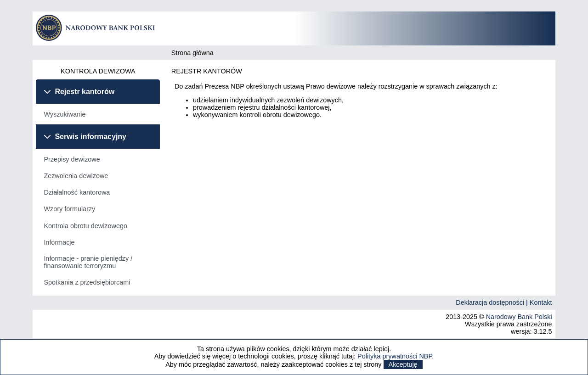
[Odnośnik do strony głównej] (98, 39)
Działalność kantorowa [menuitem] (77, 192)
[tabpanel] (98, 114)
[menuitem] (98, 114)
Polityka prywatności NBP (395, 356)
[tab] (98, 92)
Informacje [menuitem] (59, 242)
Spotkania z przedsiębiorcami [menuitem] (87, 282)
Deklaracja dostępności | (493, 302)
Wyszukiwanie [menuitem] (65, 114)
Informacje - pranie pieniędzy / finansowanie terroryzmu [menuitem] (88, 262)
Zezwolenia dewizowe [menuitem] (76, 176)
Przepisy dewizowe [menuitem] (72, 159)
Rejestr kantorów (85, 92)
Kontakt (541, 302)
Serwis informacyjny (90, 137)
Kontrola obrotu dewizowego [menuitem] (85, 226)
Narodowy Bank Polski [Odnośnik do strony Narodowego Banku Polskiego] (519, 317)
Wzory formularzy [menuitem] (69, 209)
